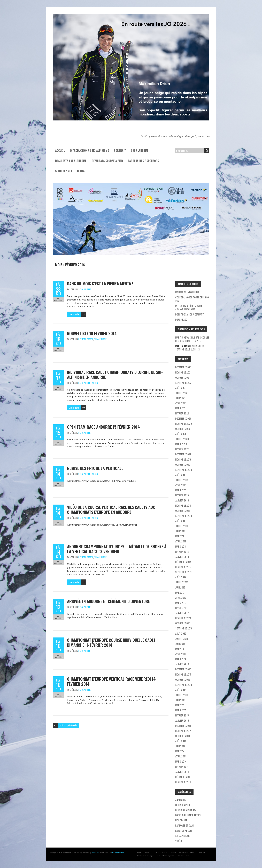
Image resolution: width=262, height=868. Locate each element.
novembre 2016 (183, 618)
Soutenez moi (64, 171)
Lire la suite (74, 314)
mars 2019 (181, 490)
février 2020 (182, 449)
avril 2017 (181, 598)
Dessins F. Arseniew (186, 810)
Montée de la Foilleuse (187, 292)
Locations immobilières (188, 815)
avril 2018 (181, 541)
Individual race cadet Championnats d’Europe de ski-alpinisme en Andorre (115, 374)
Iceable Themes (118, 853)
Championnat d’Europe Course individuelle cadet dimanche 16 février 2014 (111, 642)
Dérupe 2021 (182, 319)
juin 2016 (180, 644)
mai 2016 (180, 649)
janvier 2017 (182, 613)
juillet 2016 (182, 639)
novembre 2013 (183, 782)
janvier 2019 (182, 500)
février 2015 (182, 715)
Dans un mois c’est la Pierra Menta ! (100, 283)
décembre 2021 (183, 367)
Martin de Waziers (185, 337)
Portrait (120, 150)
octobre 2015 (183, 679)
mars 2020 (181, 444)
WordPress (95, 853)
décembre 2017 (183, 562)
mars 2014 (181, 761)
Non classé (181, 820)
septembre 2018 (184, 516)
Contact (82, 171)
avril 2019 (181, 485)
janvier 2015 (182, 720)
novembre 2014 (183, 731)
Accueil (60, 150)
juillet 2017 (182, 582)
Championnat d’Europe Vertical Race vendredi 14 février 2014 (111, 681)
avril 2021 (181, 403)
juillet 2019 (182, 480)
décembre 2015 (183, 669)
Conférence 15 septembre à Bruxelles (190, 348)
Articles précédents (68, 725)
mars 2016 (181, 659)
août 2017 (181, 577)
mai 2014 (180, 751)
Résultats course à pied (107, 161)
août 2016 (181, 633)
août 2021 (181, 388)
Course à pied (183, 805)
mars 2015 (181, 710)
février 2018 (182, 551)
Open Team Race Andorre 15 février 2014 (103, 427)
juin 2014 (180, 746)
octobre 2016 (183, 623)
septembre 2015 (184, 685)
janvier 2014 (182, 772)
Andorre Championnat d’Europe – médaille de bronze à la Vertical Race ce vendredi (117, 549)
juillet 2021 (182, 393)
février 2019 (182, 495)
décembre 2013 (183, 777)
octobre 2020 (183, 429)
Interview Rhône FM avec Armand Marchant (188, 307)
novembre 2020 (184, 424)
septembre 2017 (184, 572)
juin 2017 (180, 587)
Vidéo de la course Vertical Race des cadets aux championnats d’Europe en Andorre (111, 509)
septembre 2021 (184, 383)
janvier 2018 (182, 557)
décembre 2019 (183, 454)
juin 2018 (180, 531)
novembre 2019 (183, 459)
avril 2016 (181, 654)
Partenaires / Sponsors (143, 161)
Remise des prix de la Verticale (95, 468)
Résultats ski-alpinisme (71, 161)
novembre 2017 (183, 567)
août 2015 (181, 690)
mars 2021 (181, 408)
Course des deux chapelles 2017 (192, 339)
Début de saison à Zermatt (190, 314)
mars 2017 (181, 603)
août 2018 (181, 521)
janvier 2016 (182, 664)
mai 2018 (180, 536)
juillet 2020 (182, 439)
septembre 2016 (184, 628)
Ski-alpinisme (140, 150)
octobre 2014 (183, 736)
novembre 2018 (183, 505)
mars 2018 (181, 546)
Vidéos (95, 383)
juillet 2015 (182, 695)
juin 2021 (180, 398)
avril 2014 (181, 756)
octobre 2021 (183, 377)
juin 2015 (180, 700)
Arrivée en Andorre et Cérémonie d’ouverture (108, 601)
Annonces (180, 800)
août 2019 (181, 475)
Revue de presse (86, 339)
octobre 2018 (183, 511)
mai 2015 (180, 705)
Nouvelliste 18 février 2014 (92, 333)
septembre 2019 (184, 470)
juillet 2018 (182, 526)
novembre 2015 (183, 674)
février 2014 (182, 766)
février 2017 (182, 608)
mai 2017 (180, 592)
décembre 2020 (183, 418)
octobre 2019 (183, 464)
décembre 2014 (183, 726)
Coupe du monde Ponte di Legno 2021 (192, 299)
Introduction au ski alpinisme (89, 150)
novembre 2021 (183, 372)
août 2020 (181, 434)
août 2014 (181, 741)
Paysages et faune (185, 825)
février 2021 (182, 413)
